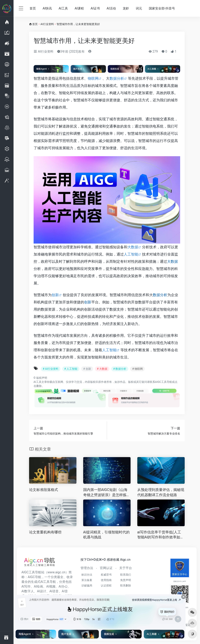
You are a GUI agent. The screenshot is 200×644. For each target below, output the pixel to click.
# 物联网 (137, 369)
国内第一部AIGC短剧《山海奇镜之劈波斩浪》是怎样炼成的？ (107, 493)
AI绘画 (38, 586)
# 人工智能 (71, 369)
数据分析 (117, 78)
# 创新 (87, 369)
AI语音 (54, 591)
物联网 (93, 78)
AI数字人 (28, 591)
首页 (33, 8)
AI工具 (63, 8)
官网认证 (106, 568)
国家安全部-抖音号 (162, 8)
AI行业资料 (47, 24)
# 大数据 (102, 369)
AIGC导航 (34, 577)
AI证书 (95, 8)
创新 (55, 295)
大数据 (133, 247)
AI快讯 (47, 8)
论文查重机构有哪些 (45, 532)
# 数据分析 (120, 369)
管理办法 (87, 568)
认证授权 (106, 586)
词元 (139, 8)
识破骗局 (87, 586)
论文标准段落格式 (44, 490)
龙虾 (126, 8)
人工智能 (131, 254)
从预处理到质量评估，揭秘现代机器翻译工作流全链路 (161, 492)
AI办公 (63, 586)
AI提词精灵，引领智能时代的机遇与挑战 (107, 535)
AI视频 (51, 586)
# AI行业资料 (51, 369)
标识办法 (87, 575)
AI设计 (42, 591)
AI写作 (26, 586)
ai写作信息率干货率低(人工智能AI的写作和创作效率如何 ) (161, 535)
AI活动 (111, 8)
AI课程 (79, 8)
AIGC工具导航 (164, 382)
